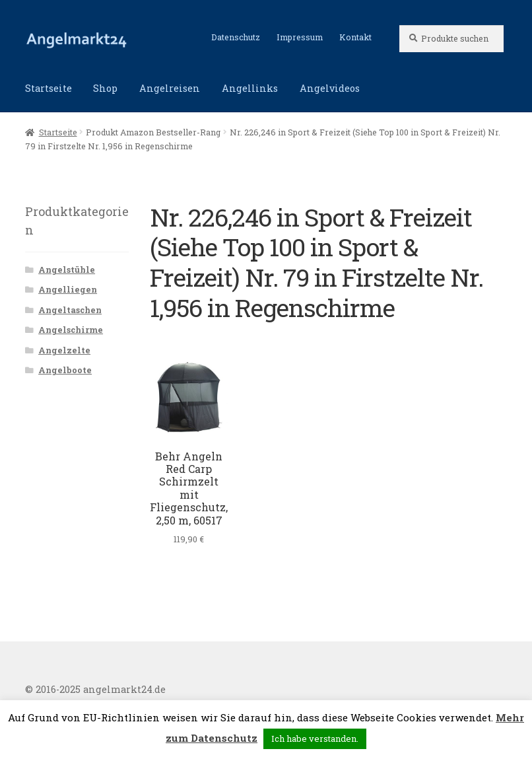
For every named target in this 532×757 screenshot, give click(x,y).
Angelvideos (330, 88)
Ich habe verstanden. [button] (315, 739)
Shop (105, 88)
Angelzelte (64, 350)
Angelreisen (170, 88)
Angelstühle (67, 270)
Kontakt (355, 37)
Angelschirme (71, 330)
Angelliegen (68, 289)
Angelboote (65, 370)
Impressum (300, 37)
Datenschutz (236, 37)
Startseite (49, 88)
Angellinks (250, 88)
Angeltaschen (70, 310)
